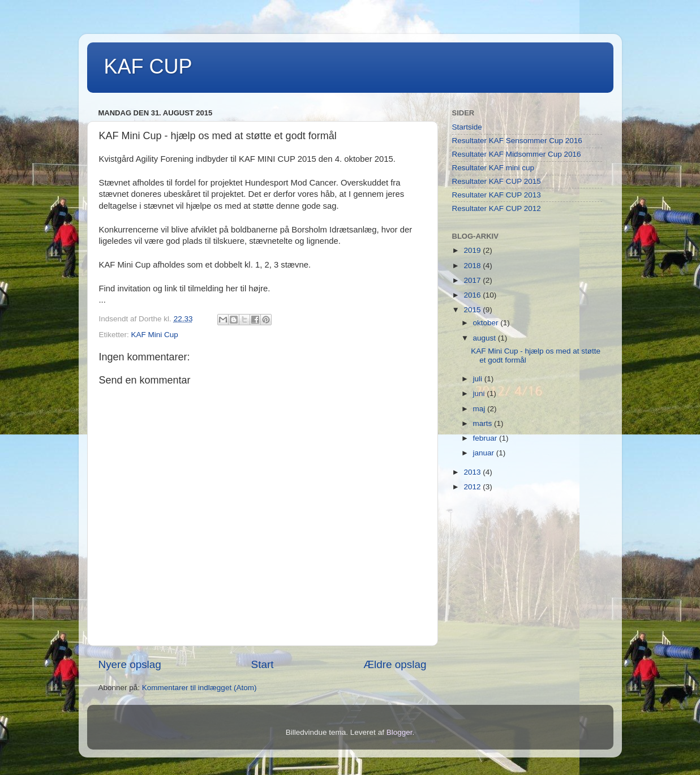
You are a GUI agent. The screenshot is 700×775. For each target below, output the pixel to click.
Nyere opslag (130, 664)
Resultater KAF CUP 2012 (497, 208)
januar (485, 453)
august (486, 338)
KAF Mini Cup (155, 335)
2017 (473, 280)
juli (479, 379)
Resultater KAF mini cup (493, 168)
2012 (473, 487)
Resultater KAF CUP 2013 (497, 195)
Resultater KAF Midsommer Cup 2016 (517, 154)
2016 (473, 295)
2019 (473, 250)
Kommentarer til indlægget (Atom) (199, 688)
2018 (473, 266)
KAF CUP (148, 66)
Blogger (400, 732)
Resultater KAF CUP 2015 (497, 181)
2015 (473, 310)
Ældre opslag (395, 664)
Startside (467, 127)
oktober (487, 323)
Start (263, 664)
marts (484, 423)
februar (486, 438)
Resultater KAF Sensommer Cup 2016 (517, 141)
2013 (473, 472)
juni (480, 393)
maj (480, 409)
